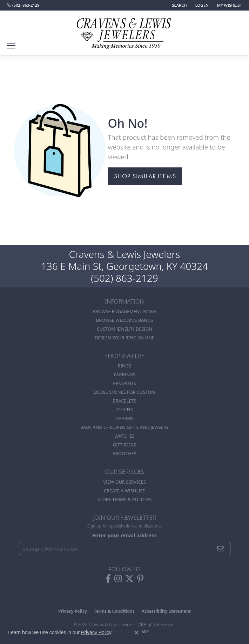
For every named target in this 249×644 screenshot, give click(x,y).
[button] (179, 5)
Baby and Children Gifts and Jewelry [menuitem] (124, 427)
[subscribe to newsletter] (221, 549)
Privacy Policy (73, 611)
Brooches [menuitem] (124, 453)
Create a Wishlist (124, 491)
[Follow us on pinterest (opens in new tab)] (140, 579)
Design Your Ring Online (124, 338)
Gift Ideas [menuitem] (125, 445)
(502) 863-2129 (124, 278)
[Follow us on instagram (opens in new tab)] (118, 579)
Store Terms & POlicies (124, 499)
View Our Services (124, 482)
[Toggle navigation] (11, 46)
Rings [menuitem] (124, 366)
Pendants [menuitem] (124, 383)
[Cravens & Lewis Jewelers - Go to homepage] (124, 31)
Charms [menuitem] (124, 418)
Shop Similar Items (145, 176)
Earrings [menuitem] (124, 374)
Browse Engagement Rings (124, 311)
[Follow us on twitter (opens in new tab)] (129, 579)
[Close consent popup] (136, 633)
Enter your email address (124, 535)
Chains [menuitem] (125, 410)
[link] (23, 5)
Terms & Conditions (114, 611)
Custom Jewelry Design (124, 329)
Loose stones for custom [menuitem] (124, 392)
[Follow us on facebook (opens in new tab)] (108, 579)
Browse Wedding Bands (125, 320)
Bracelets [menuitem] (124, 401)
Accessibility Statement (166, 611)
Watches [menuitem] (124, 436)
